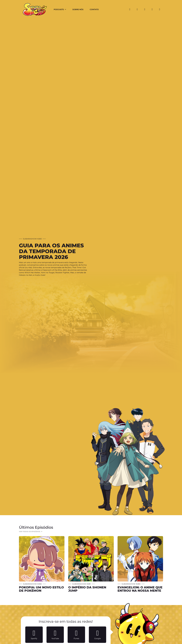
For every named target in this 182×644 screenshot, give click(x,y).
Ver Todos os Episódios (31, 531)
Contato (94, 9)
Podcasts (59, 9)
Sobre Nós (78, 9)
